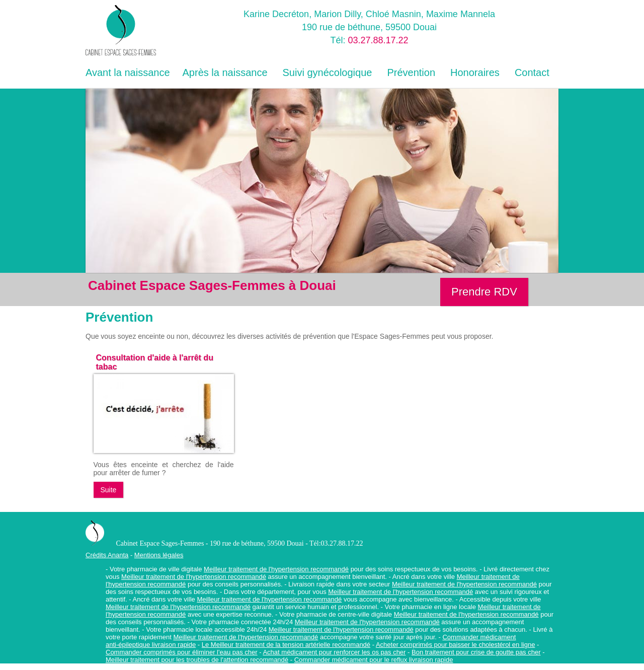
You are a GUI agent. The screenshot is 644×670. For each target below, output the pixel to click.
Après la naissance (225, 72)
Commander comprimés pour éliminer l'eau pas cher (182, 652)
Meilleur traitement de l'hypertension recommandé (276, 569)
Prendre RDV (484, 292)
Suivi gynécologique (328, 72)
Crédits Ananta (107, 555)
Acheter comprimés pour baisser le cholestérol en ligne (456, 645)
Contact (532, 72)
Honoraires (475, 72)
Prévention (411, 72)
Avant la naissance (128, 72)
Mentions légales (159, 555)
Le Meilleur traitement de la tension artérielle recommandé (286, 645)
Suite (109, 490)
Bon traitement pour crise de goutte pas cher (476, 652)
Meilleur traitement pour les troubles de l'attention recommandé (197, 660)
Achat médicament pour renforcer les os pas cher (334, 652)
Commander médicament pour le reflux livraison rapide (374, 660)
